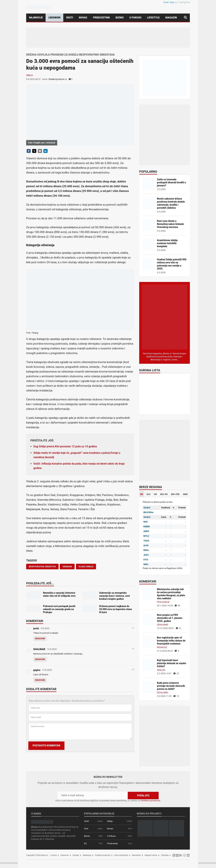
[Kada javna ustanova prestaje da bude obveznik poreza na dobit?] (148, 687)
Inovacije (162, 647)
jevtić (36, 628)
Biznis (120, 18)
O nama (53, 855)
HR (155, 494)
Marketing (87, 855)
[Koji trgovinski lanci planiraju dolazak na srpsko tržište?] (148, 664)
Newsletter (136, 855)
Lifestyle (153, 18)
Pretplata (165, 855)
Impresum (65, 855)
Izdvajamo (163, 625)
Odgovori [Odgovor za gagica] (40, 680)
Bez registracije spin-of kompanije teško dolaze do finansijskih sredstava (171, 641)
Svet (86, 829)
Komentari (35, 621)
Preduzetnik (101, 18)
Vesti (70, 18)
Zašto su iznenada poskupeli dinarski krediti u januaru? (171, 182)
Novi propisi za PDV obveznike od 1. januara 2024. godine (170, 618)
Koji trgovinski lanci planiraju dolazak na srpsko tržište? (172, 663)
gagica (37, 670)
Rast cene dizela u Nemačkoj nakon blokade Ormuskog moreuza (170, 224)
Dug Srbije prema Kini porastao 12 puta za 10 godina (65, 446)
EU (85, 843)
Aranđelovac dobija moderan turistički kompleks (167, 243)
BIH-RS (164, 494)
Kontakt (76, 855)
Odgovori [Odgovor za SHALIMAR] (40, 659)
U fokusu (135, 18)
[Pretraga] (185, 18)
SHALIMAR (39, 649)
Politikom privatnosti (151, 801)
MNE (185, 494)
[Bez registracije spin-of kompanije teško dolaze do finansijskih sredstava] (148, 642)
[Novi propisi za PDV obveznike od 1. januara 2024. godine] (148, 619)
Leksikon (54, 18)
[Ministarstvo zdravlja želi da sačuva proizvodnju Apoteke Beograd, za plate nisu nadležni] (148, 593)
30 (177, 606)
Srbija (30, 75)
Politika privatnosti (103, 855)
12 (176, 696)
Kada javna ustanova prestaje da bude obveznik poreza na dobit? (171, 686)
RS (142, 494)
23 (176, 673)
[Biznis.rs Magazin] (165, 317)
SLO (148, 494)
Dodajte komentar (41, 689)
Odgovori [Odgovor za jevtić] (40, 639)
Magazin (171, 18)
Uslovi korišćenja (121, 855)
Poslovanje (163, 602)
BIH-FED (175, 494)
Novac (83, 18)
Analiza (161, 670)
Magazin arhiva (151, 855)
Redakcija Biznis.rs (58, 79)
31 (179, 628)
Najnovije (36, 18)
